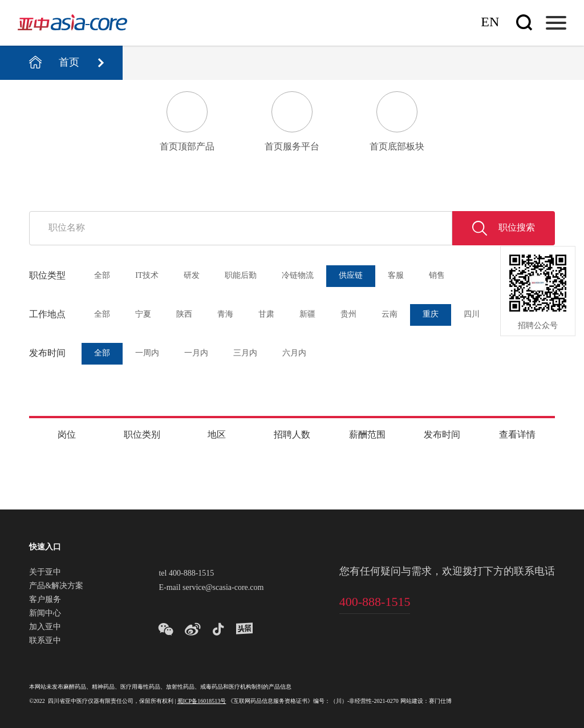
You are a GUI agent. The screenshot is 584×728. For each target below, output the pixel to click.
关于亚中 (45, 573)
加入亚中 (45, 628)
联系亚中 (45, 641)
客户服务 (45, 600)
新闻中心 (45, 614)
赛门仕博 (440, 701)
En (490, 23)
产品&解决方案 (56, 587)
